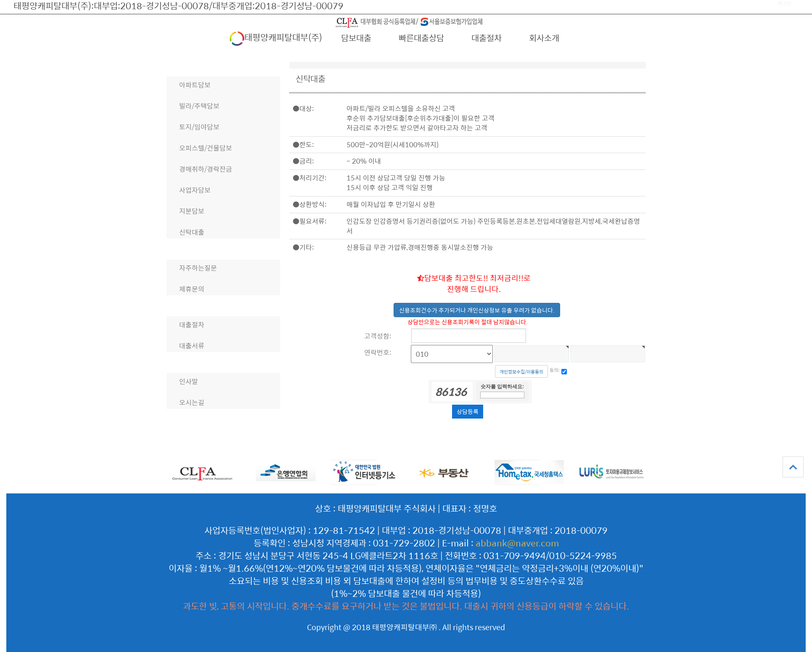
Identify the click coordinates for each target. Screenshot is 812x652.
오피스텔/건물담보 (206, 148)
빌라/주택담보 (199, 106)
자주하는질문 (198, 268)
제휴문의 (192, 289)
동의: (555, 370)
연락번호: (378, 352)
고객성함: (378, 336)
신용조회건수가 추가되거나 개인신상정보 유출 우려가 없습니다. (477, 310)
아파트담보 (195, 85)
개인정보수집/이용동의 (521, 372)
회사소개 (544, 38)
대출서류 (192, 346)
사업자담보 (195, 190)
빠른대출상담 (421, 38)
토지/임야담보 (199, 127)
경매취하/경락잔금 (206, 169)
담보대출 (356, 38)
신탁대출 (192, 232)
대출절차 (487, 38)
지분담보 (192, 211)
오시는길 (192, 402)
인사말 (189, 381)
